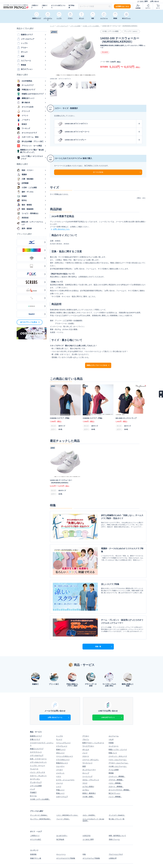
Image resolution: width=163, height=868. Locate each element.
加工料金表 (71, 7)
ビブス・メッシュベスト (65, 757)
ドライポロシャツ (63, 737)
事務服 (111, 750)
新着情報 (33, 829)
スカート (86, 733)
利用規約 (112, 847)
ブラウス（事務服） (116, 757)
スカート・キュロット (38, 753)
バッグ (32, 766)
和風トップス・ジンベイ (118, 726)
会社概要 (33, 847)
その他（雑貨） (88, 774)
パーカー (59, 747)
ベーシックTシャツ (63, 720)
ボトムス (86, 726)
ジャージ (59, 760)
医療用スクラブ (36, 713)
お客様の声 (113, 832)
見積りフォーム (114, 815)
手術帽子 (33, 769)
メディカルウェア (62, 26)
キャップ (86, 750)
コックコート (114, 723)
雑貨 (84, 743)
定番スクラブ (35, 716)
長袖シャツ (60, 770)
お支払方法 (87, 811)
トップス (59, 713)
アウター (86, 713)
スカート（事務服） (116, 764)
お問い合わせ (155, 1)
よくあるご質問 (142, 1)
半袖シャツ (60, 767)
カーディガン (35, 756)
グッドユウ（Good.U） (117, 792)
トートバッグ (87, 753)
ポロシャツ (60, 730)
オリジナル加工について (58, 7)
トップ (52, 26)
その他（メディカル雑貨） (91, 26)
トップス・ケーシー (38, 742)
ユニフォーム (114, 713)
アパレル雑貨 (114, 747)
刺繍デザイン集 (36, 832)
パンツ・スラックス (38, 749)
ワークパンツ (87, 740)
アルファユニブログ (116, 829)
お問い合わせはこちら (60, 229)
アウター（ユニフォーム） (119, 740)
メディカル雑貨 (75, 26)
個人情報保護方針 (63, 847)
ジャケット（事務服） (117, 753)
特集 (84, 829)
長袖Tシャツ (61, 726)
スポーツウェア (62, 774)
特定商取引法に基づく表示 (92, 847)
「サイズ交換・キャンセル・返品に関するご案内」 (69, 296)
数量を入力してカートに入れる (98, 365)
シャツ (59, 764)
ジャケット (60, 750)
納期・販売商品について (118, 811)
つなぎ (111, 716)
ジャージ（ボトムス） (91, 737)
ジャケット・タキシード (118, 733)
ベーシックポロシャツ (65, 733)
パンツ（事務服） (115, 774)
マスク (85, 760)
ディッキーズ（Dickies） (39, 792)
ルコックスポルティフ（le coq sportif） (94, 796)
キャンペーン (61, 829)
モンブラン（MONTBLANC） (41, 795)
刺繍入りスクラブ (37, 726)
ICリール (33, 773)
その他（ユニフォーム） (118, 743)
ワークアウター (88, 723)
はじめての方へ (62, 811)
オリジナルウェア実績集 (92, 832)
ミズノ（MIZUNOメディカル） (68, 792)
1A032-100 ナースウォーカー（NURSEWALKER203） (120, 26)
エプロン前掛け (88, 764)
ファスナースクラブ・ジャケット (42, 721)
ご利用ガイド (35, 7)
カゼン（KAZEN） (89, 792)
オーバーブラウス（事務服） (119, 767)
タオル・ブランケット (91, 757)
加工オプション (114, 770)
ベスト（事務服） (115, 760)
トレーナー (60, 743)
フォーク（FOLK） (63, 795)
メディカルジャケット (38, 739)
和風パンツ (113, 730)
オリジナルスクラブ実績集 (66, 832)
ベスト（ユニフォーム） (118, 737)
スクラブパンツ (36, 729)
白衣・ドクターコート (38, 736)
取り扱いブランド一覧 (117, 795)
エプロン (86, 767)
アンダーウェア (36, 759)
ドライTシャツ (62, 723)
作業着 (111, 720)
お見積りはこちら (122, 6)
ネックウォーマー (89, 747)
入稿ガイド (45, 7)
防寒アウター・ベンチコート (93, 720)
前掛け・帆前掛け (89, 770)
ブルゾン (86, 716)
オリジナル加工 (36, 815)
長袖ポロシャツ (62, 740)
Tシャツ (59, 716)
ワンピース (34, 746)
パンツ (85, 730)
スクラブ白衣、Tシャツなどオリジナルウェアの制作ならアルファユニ (105, 865)
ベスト (59, 753)
